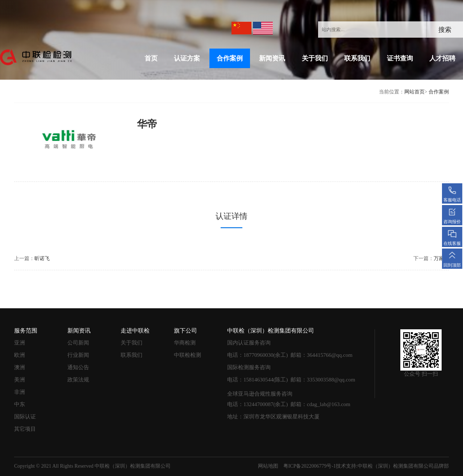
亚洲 (20, 340)
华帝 (126, 124)
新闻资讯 (272, 58)
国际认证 (25, 414)
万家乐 (441, 256)
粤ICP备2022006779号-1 (310, 464)
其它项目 (25, 426)
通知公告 (78, 365)
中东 (20, 402)
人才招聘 (442, 58)
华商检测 (185, 340)
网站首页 (414, 92)
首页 (151, 58)
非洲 (20, 389)
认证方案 (187, 58)
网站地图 (268, 464)
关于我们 (315, 58)
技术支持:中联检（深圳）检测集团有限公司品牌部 (392, 464)
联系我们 (357, 58)
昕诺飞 (42, 256)
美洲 (20, 377)
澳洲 (20, 365)
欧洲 (20, 352)
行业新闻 (78, 352)
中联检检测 (187, 352)
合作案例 (230, 58)
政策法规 (78, 377)
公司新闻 (78, 340)
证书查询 (400, 58)
